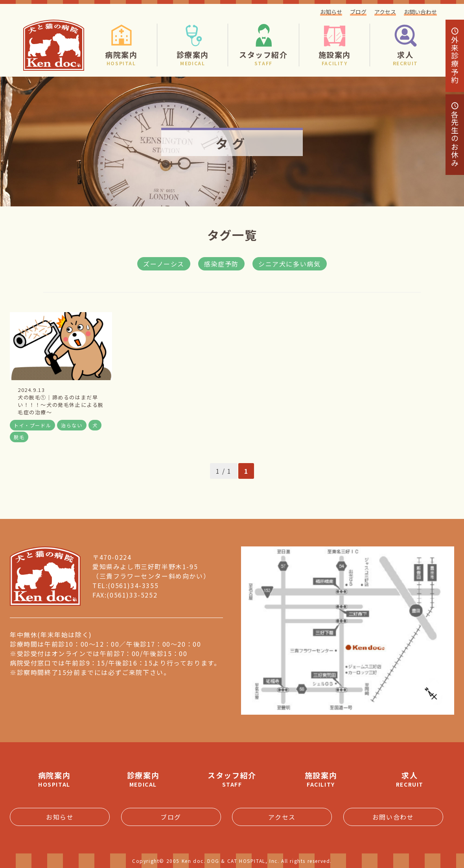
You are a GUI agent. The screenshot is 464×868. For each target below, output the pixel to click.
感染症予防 (221, 264)
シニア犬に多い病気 (289, 264)
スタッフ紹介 (232, 779)
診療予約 (455, 56)
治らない (72, 425)
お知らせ (331, 12)
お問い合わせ (420, 12)
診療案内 (143, 779)
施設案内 (321, 779)
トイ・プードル (32, 425)
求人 (410, 779)
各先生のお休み (455, 135)
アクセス (385, 12)
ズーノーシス (164, 264)
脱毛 (19, 437)
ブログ (358, 12)
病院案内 (54, 779)
